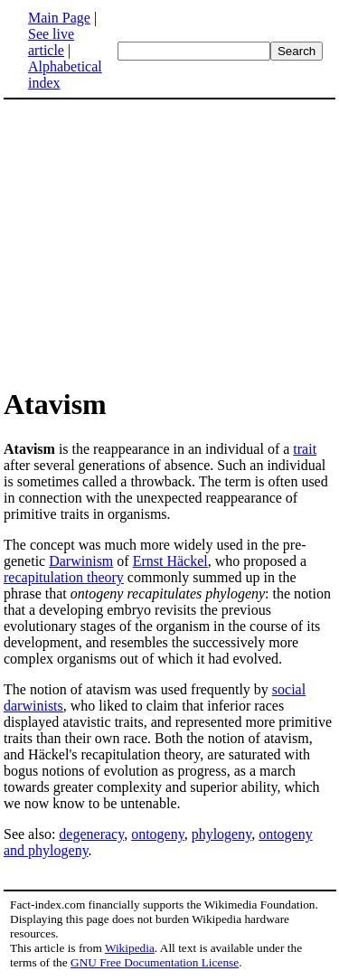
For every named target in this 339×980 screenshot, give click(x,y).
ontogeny (158, 834)
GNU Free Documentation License (155, 962)
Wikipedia (130, 948)
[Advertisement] (155, 242)
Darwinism (81, 561)
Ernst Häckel (170, 561)
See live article (51, 42)
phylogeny (222, 834)
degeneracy (91, 834)
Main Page (59, 18)
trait (305, 449)
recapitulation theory (64, 577)
